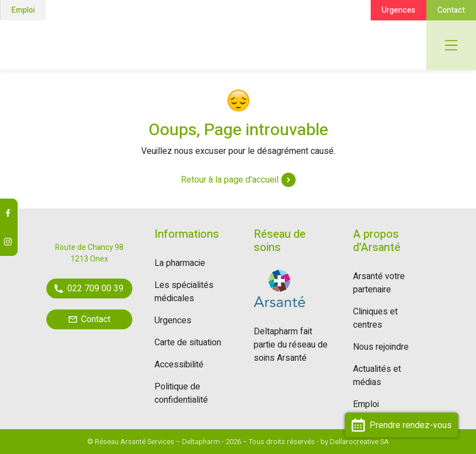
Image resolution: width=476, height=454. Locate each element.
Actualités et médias (377, 376)
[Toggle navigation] (451, 45)
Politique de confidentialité (181, 393)
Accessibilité (179, 365)
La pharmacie (180, 263)
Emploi (23, 10)
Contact (451, 10)
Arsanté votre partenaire (379, 283)
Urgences (399, 10)
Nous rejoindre (381, 347)
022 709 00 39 (89, 289)
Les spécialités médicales (184, 292)
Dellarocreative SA (359, 442)
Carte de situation (188, 343)
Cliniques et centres (375, 318)
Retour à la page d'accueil (238, 180)
